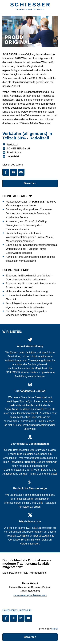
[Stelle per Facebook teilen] (6, 172)
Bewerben (30, 183)
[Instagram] (13, 618)
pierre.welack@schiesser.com (30, 595)
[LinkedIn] (21, 618)
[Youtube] (29, 618)
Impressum (25, 610)
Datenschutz (10, 610)
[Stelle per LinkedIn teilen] (13, 172)
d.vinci (54, 629)
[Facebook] (6, 618)
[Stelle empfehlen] (21, 172)
